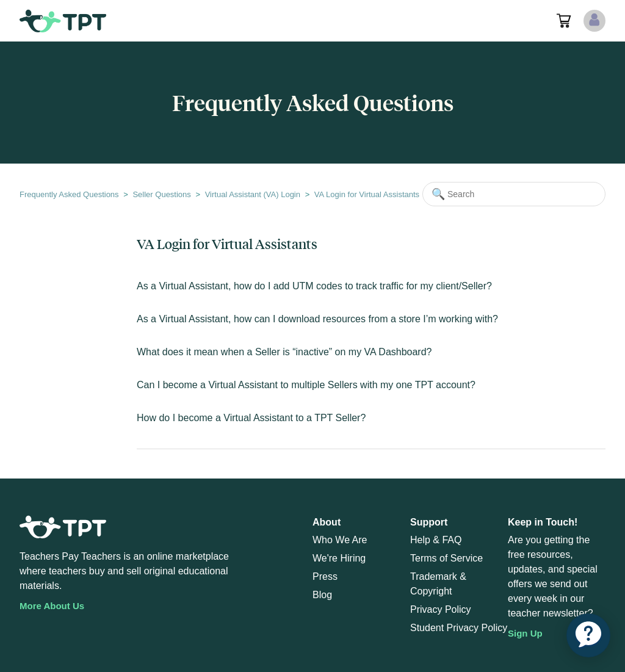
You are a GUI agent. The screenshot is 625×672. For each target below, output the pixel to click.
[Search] (514, 194)
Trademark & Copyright (438, 584)
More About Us (52, 606)
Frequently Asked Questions (69, 194)
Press (325, 576)
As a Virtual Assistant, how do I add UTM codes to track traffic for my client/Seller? (314, 286)
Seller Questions (161, 194)
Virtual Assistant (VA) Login (253, 194)
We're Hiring (339, 558)
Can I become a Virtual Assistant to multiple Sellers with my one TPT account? (306, 385)
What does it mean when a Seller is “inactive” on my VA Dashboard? (284, 352)
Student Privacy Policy (459, 628)
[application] (588, 635)
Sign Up (525, 633)
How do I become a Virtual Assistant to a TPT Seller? (251, 418)
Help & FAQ (436, 540)
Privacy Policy (441, 609)
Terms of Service (446, 558)
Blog (322, 595)
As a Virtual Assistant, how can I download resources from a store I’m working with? (317, 319)
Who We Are (340, 540)
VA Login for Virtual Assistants (367, 194)
